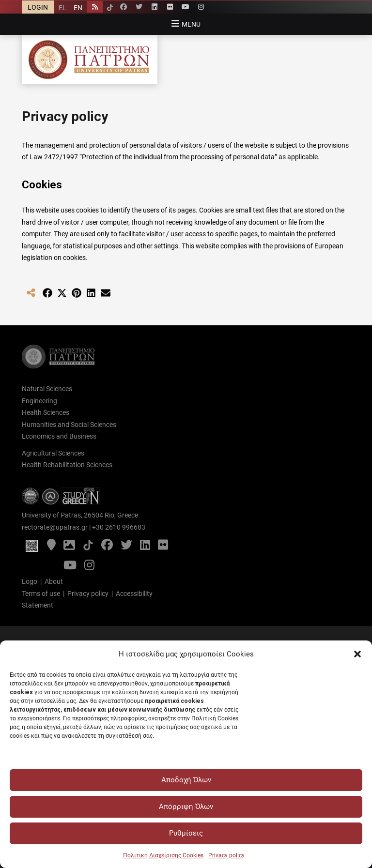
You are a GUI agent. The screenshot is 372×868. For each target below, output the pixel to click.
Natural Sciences (47, 389)
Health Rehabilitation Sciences (67, 465)
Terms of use (41, 594)
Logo (30, 581)
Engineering (39, 401)
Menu (191, 24)
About (54, 581)
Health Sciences (46, 412)
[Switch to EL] (62, 8)
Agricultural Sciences (53, 453)
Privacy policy (226, 855)
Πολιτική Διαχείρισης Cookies (163, 855)
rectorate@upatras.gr (55, 527)
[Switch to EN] (78, 8)
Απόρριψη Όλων (186, 807)
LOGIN (38, 7)
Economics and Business (59, 436)
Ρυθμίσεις (186, 833)
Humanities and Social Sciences (69, 425)
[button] (357, 654)
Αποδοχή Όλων (186, 780)
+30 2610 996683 (119, 527)
